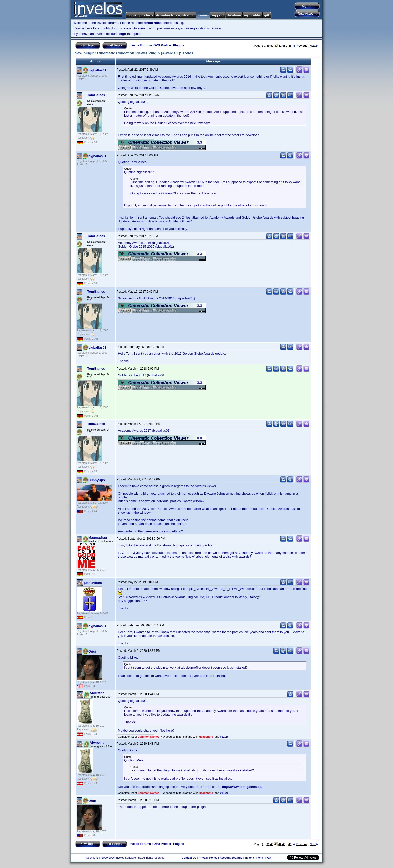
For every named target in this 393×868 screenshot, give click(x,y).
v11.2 (223, 737)
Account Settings (231, 858)
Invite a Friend (254, 858)
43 (284, 46)
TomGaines (96, 95)
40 (272, 46)
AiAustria (97, 693)
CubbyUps (97, 480)
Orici (92, 651)
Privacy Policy (208, 858)
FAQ (268, 858)
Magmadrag (98, 537)
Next (314, 46)
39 (268, 46)
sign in (125, 34)
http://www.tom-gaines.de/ (242, 787)
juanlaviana (93, 583)
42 (280, 46)
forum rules (153, 23)
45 (290, 46)
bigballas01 (97, 70)
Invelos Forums (140, 45)
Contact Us (189, 858)
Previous (300, 46)
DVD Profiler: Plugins (169, 45)
